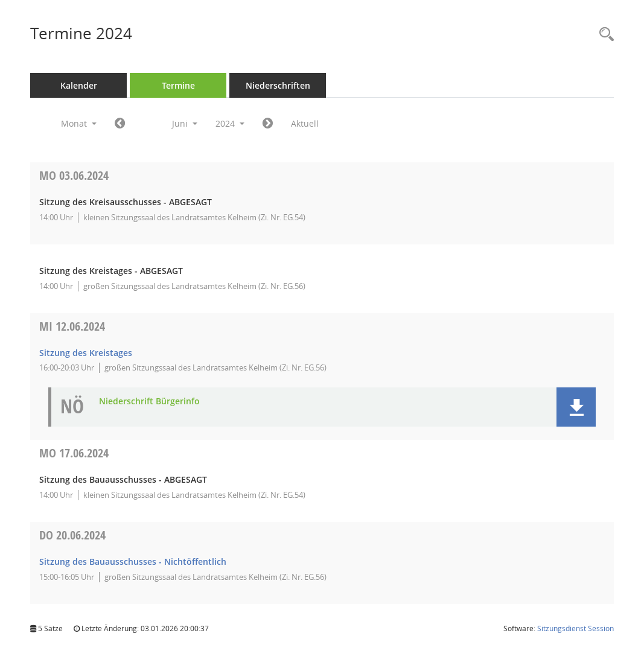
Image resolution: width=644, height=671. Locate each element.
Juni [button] (185, 123)
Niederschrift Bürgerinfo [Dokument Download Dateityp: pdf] (149, 402)
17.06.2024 (74, 453)
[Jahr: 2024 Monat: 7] (268, 124)
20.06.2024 (72, 535)
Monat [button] (79, 123)
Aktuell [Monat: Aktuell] (305, 123)
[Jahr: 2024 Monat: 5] (120, 124)
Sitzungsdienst (575, 628)
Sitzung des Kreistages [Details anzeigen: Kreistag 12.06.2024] (86, 353)
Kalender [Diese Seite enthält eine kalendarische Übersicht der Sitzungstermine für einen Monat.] (79, 85)
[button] (576, 407)
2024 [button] (230, 123)
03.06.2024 (74, 175)
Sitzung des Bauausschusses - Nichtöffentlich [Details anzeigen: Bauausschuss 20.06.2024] (133, 561)
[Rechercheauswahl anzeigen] (604, 35)
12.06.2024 (72, 326)
